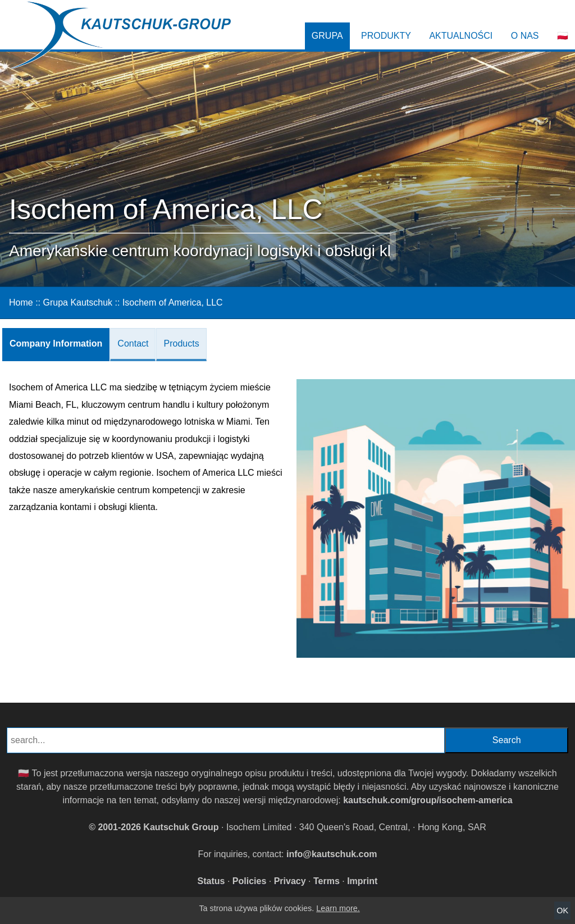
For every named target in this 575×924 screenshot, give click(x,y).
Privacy (290, 881)
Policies (249, 881)
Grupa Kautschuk (77, 302)
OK (562, 911)
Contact (133, 343)
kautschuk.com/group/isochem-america (428, 800)
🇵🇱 (563, 36)
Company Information (56, 343)
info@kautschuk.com (332, 854)
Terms (327, 881)
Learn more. (338, 908)
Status (211, 881)
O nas (525, 36)
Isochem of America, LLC (173, 302)
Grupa (327, 36)
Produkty (386, 36)
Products (181, 343)
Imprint (362, 881)
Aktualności (461, 36)
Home (21, 302)
